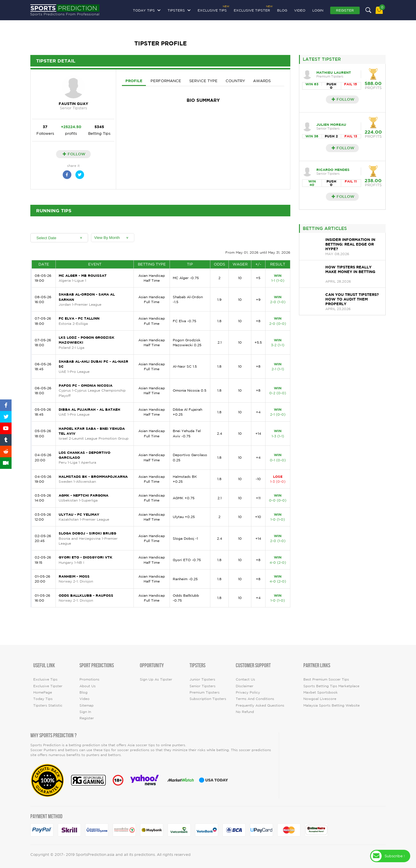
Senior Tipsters (203, 686)
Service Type (203, 81)
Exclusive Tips (212, 9)
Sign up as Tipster (156, 679)
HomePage (43, 692)
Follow (74, 154)
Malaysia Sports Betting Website (331, 705)
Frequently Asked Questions (260, 705)
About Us (88, 686)
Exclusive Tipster (252, 9)
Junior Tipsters (202, 679)
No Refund (245, 712)
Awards (262, 81)
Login (318, 10)
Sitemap (87, 705)
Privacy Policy (248, 692)
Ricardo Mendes (333, 170)
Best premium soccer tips (326, 679)
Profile (134, 81)
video (300, 10)
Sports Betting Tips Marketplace (331, 686)
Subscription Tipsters (208, 699)
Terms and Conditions (255, 699)
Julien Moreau (331, 125)
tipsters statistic (48, 705)
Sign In (85, 712)
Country (235, 81)
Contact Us (245, 679)
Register (345, 10)
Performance (166, 81)
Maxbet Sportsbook (321, 692)
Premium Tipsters (205, 692)
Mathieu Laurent (334, 72)
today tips (43, 699)
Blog (282, 10)
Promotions (89, 679)
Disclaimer (245, 686)
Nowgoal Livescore (320, 699)
